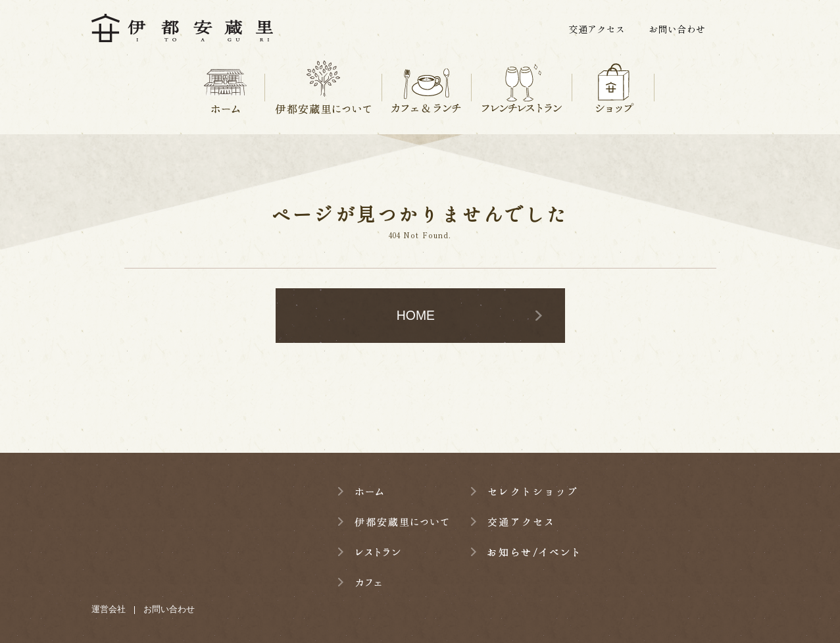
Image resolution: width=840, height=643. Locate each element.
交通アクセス (597, 29)
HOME (416, 315)
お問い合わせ (677, 29)
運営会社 (109, 609)
